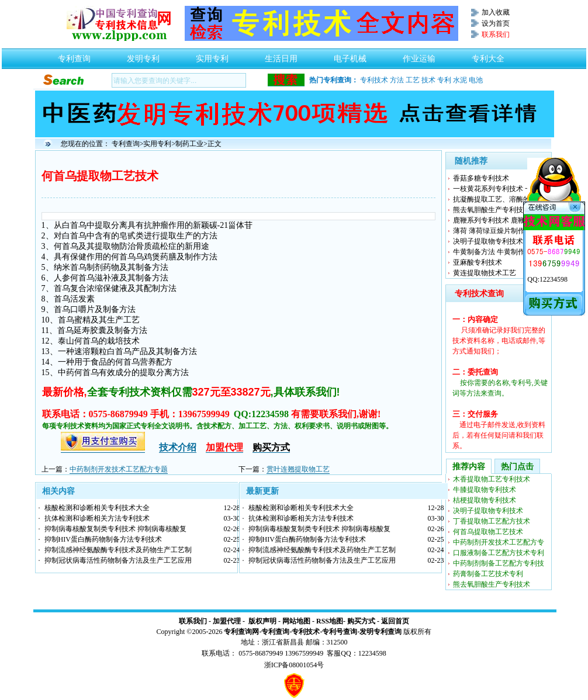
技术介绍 (178, 447)
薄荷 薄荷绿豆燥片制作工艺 (496, 231)
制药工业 (189, 144)
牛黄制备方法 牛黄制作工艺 (496, 252)
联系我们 (193, 621)
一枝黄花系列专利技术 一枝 (496, 189)
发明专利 (143, 56)
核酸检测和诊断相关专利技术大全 (97, 508)
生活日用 (281, 56)
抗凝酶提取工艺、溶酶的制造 (499, 199)
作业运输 (419, 56)
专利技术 (374, 80)
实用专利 (212, 56)
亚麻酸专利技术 (478, 262)
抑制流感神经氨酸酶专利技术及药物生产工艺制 (118, 550)
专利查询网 (241, 632)
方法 (397, 80)
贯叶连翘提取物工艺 (298, 469)
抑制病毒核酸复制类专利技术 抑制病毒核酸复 (115, 529)
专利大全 (488, 56)
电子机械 (350, 56)
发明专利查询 (381, 632)
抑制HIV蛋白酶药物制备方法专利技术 (103, 539)
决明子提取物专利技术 (488, 241)
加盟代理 (227, 621)
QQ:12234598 (547, 279)
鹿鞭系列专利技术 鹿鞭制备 (496, 220)
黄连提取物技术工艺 (485, 273)
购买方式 (361, 621)
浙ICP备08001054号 (294, 665)
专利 (444, 80)
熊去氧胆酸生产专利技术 (492, 210)
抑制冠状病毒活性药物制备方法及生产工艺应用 (118, 560)
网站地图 (296, 621)
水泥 (460, 80)
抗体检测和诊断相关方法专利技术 (97, 518)
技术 (428, 80)
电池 (476, 80)
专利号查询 (340, 632)
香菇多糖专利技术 (481, 178)
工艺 (413, 80)
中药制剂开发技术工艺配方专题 (119, 469)
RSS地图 (330, 621)
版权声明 (262, 621)
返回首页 (395, 621)
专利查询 (74, 56)
